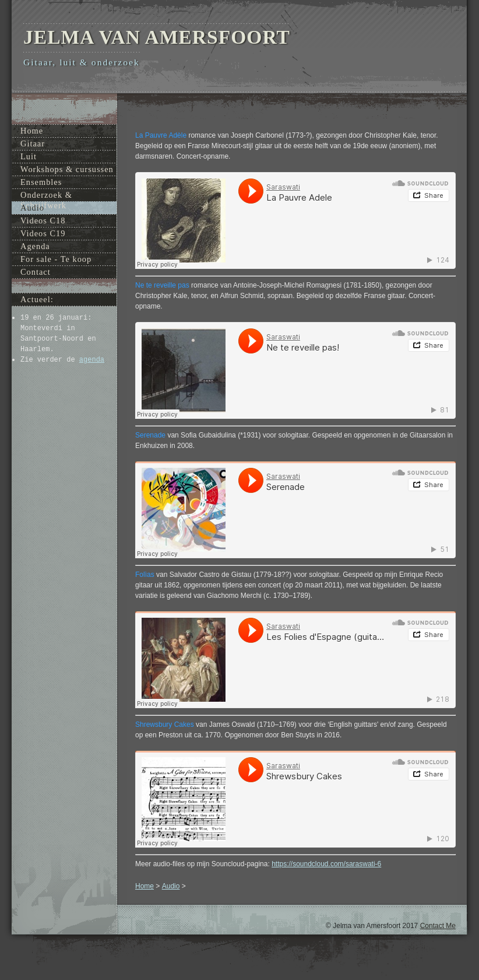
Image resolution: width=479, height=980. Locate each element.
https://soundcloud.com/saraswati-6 (326, 864)
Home (145, 886)
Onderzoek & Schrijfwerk (46, 196)
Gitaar (33, 143)
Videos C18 (43, 220)
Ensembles (41, 182)
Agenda (35, 246)
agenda (92, 360)
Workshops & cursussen (67, 169)
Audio (171, 886)
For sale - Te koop (56, 259)
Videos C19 (43, 233)
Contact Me (438, 926)
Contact (36, 272)
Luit (29, 156)
